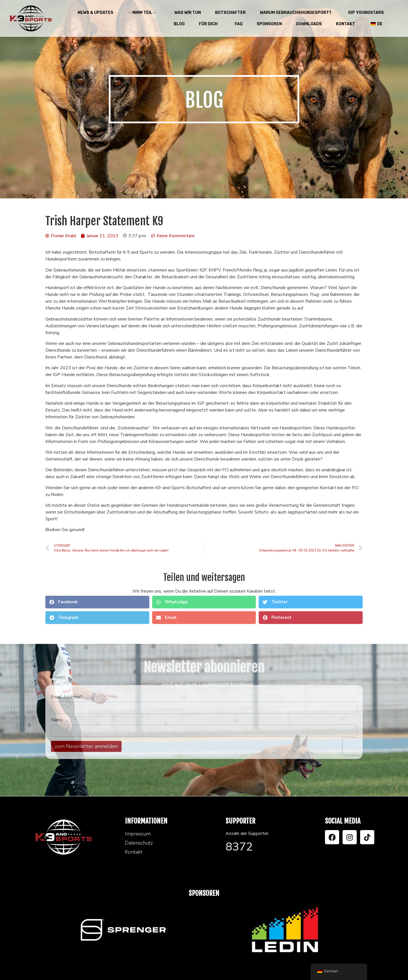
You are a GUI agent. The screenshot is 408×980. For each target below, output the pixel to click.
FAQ (239, 24)
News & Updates (95, 13)
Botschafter (230, 13)
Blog (179, 24)
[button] (97, 578)
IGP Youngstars (366, 13)
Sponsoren (269, 24)
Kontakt (346, 24)
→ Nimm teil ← (144, 13)
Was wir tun (188, 13)
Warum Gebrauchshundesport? (297, 13)
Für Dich (210, 24)
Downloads (309, 24)
